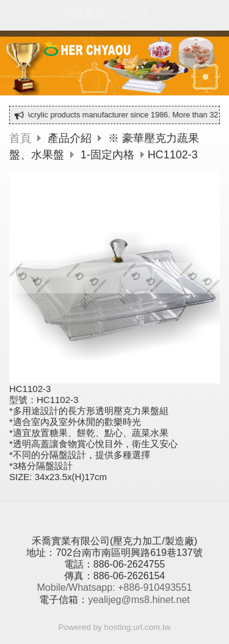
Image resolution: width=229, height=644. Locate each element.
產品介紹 (71, 138)
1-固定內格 (107, 155)
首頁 (20, 138)
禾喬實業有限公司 (106, 15)
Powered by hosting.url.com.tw (115, 627)
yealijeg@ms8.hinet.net (139, 600)
